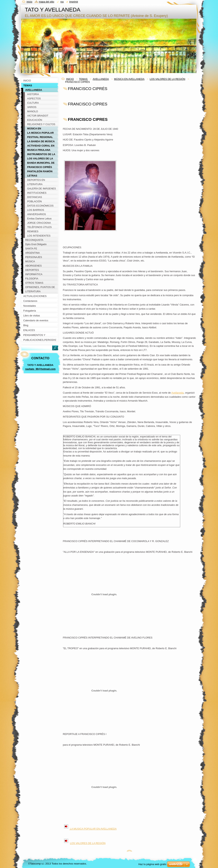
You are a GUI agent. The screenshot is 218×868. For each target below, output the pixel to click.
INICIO (70, 79)
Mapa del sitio (46, 2)
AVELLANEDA (101, 79)
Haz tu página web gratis (152, 864)
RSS (62, 2)
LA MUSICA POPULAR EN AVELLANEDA (93, 829)
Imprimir (74, 2)
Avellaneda (177, 393)
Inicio (30, 2)
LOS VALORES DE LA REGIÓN (167, 79)
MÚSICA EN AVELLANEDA (129, 79)
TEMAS (83, 79)
